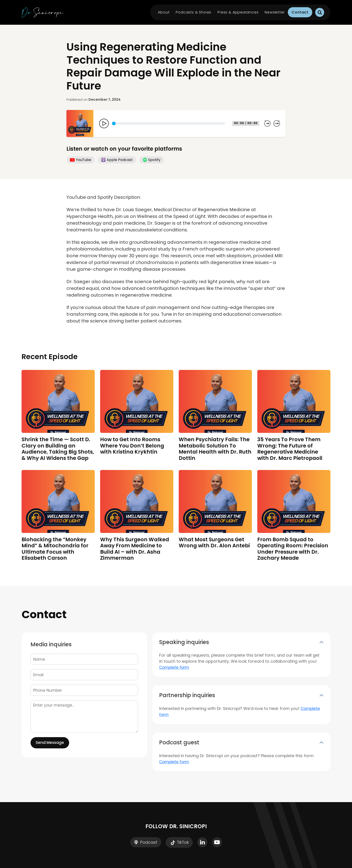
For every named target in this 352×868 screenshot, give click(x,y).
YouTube (80, 160)
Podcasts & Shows (194, 12)
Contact (300, 12)
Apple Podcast (117, 160)
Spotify (152, 160)
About (164, 12)
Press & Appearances (238, 12)
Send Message (50, 743)
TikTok (179, 843)
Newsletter (275, 12)
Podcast (146, 842)
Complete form (174, 667)
